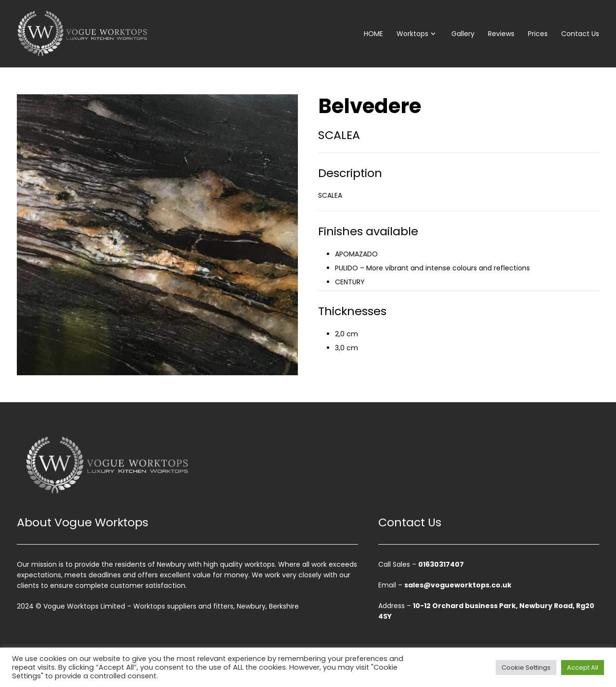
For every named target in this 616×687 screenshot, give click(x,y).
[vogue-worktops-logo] (82, 34)
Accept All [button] (583, 668)
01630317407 (441, 564)
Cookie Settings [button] (526, 668)
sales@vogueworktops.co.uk (458, 585)
